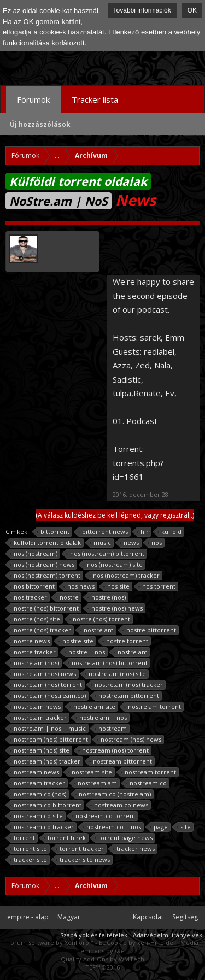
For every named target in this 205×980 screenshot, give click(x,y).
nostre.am (131, 652)
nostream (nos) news (129, 740)
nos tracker (29, 597)
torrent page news (124, 838)
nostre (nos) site (35, 619)
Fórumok (33, 99)
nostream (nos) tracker (45, 761)
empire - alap (28, 917)
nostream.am (96, 783)
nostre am (97, 630)
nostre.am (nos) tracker (127, 685)
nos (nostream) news (42, 565)
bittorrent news (103, 532)
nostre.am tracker (39, 718)
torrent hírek (65, 838)
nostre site (76, 641)
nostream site (90, 772)
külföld (170, 532)
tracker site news (83, 860)
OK (192, 10)
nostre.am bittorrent (127, 696)
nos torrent (157, 586)
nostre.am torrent (153, 707)
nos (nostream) (34, 554)
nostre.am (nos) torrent (46, 685)
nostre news (30, 641)
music (101, 543)
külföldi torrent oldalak (46, 543)
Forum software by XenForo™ (51, 943)
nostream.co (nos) (38, 794)
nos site (117, 586)
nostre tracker (33, 652)
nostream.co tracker (42, 827)
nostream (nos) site (40, 750)
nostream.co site (37, 816)
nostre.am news (36, 707)
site (184, 827)
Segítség (185, 917)
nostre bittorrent (150, 630)
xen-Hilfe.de (155, 943)
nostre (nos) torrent (100, 619)
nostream (111, 729)
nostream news (35, 772)
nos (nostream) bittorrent (106, 554)
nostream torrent (149, 772)
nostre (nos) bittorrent (45, 608)
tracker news (134, 849)
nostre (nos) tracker (41, 630)
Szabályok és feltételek (94, 935)
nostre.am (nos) (35, 663)
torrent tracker (80, 849)
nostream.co (147, 783)
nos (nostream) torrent (45, 576)
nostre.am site (93, 707)
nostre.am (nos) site (116, 674)
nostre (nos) (107, 597)
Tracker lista (95, 99)
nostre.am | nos (101, 718)
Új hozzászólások (40, 124)
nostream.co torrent (104, 816)
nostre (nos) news (115, 608)
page (159, 827)
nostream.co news (119, 805)
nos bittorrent (33, 586)
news (130, 543)
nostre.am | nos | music (48, 729)
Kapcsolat (148, 917)
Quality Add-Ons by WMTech (102, 959)
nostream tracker (38, 783)
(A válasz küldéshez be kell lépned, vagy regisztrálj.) (115, 515)
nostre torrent (125, 641)
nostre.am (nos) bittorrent (108, 663)
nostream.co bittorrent (46, 805)
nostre (68, 597)
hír (143, 532)
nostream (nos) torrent (114, 750)
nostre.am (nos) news (43, 674)
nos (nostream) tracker (125, 576)
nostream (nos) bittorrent (49, 740)
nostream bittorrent (121, 761)
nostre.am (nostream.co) (48, 696)
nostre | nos (85, 652)
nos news (79, 586)
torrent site (29, 849)
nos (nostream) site (113, 565)
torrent (23, 838)
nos (155, 543)
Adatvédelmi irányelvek (168, 935)
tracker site (29, 860)
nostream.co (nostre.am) (113, 794)
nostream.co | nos (112, 827)
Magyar (69, 917)
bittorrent (53, 532)
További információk (142, 10)
